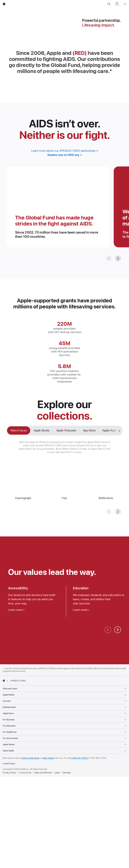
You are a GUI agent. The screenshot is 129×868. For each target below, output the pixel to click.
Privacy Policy (9, 773)
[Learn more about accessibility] (16, 610)
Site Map (67, 773)
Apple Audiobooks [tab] (114, 430)
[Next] (118, 258)
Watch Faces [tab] (19, 430)
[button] (109, 4)
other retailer (48, 758)
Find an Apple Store (30, 758)
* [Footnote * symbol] (111, 71)
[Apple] (4, 4)
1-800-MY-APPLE (79, 758)
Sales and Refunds (43, 773)
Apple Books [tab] (42, 430)
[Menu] (125, 4)
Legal (57, 773)
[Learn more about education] (81, 610)
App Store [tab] (89, 430)
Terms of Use (25, 773)
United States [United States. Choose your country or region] (9, 764)
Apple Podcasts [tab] (66, 430)
